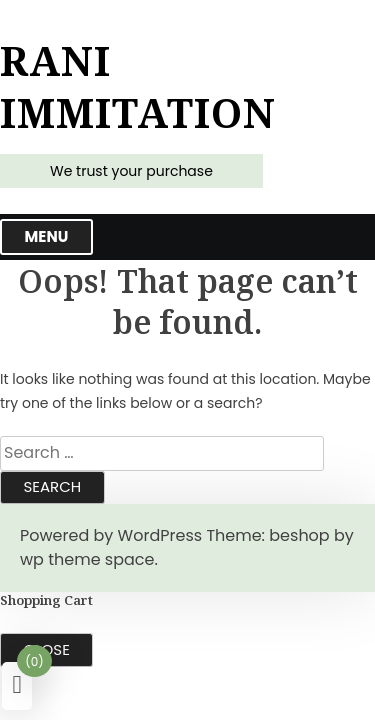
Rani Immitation (138, 87)
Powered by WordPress (111, 535)
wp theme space (87, 559)
